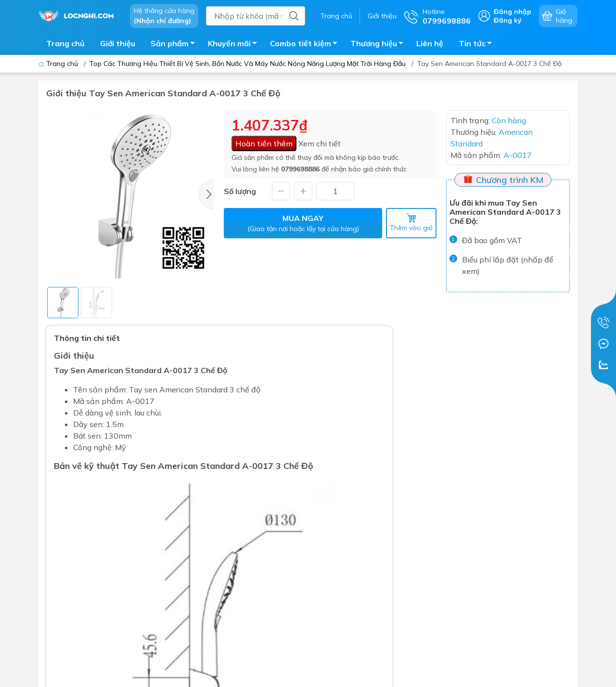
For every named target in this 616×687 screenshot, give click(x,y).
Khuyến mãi (235, 45)
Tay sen (143, 389)
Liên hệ (430, 43)
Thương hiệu (379, 45)
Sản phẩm (175, 45)
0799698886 (300, 169)
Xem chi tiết (320, 143)
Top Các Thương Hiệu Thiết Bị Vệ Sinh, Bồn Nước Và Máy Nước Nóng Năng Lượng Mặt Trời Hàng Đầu (248, 64)
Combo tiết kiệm (306, 45)
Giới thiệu (382, 16)
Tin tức (478, 45)
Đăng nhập (513, 12)
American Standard (193, 389)
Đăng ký (508, 20)
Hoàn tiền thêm (264, 143)
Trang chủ (336, 16)
